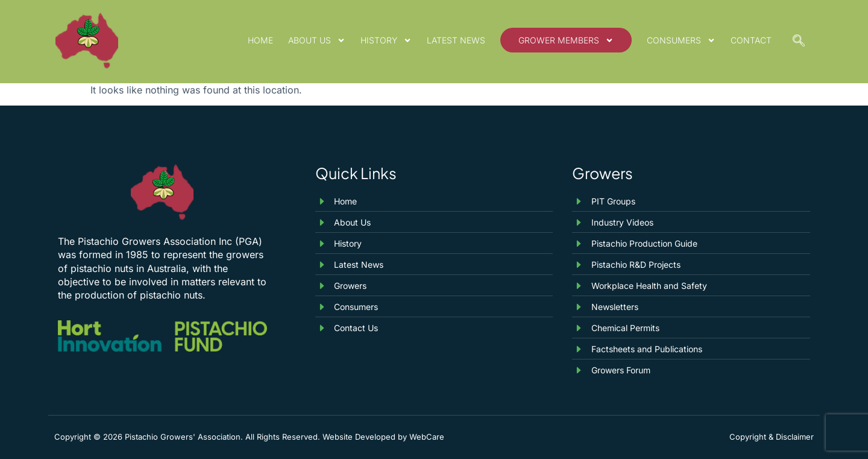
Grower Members (566, 40)
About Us (317, 40)
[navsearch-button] (799, 42)
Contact (751, 40)
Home (260, 40)
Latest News (456, 40)
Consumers (681, 40)
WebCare (427, 437)
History (386, 40)
